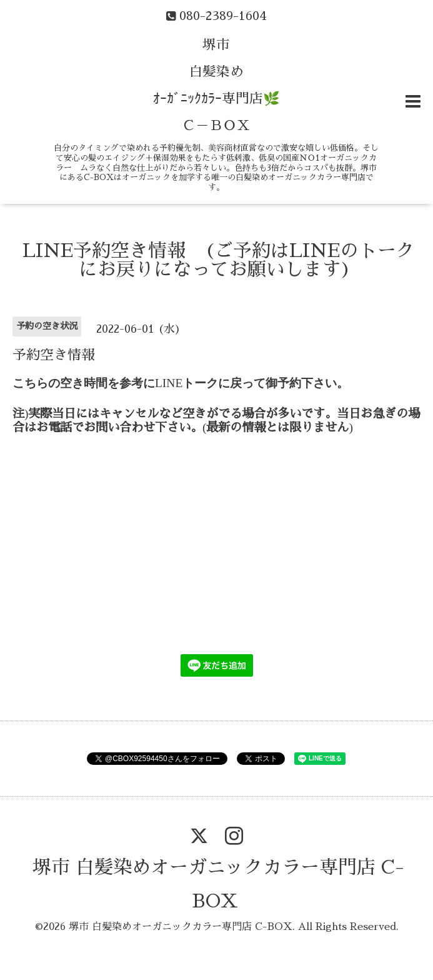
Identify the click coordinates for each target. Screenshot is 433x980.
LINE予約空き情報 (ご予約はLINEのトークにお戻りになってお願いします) (219, 260)
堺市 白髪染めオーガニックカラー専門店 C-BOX (181, 927)
